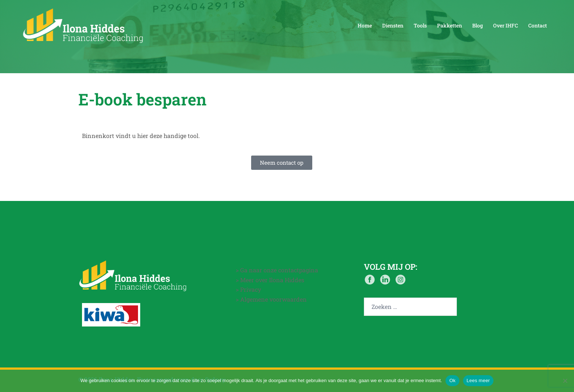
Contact (538, 25)
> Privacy (248, 289)
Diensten (393, 25)
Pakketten (450, 25)
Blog (478, 25)
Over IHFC (506, 25)
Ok (452, 380)
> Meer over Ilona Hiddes (270, 280)
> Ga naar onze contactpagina (277, 270)
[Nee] (565, 381)
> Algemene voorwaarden (271, 299)
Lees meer (478, 380)
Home (365, 25)
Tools (420, 25)
